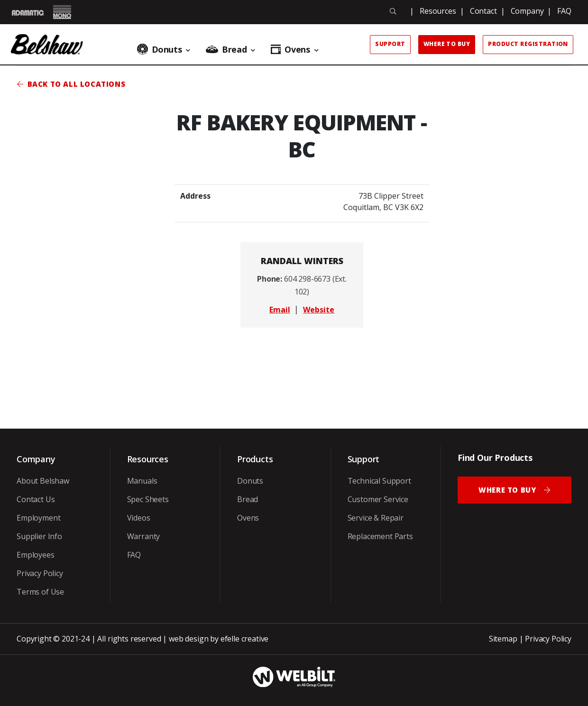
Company (527, 11)
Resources (438, 11)
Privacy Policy (40, 573)
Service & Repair (376, 518)
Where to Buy (447, 44)
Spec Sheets (148, 499)
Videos (139, 518)
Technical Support (379, 481)
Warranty (144, 536)
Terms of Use (40, 592)
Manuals (142, 481)
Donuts (250, 481)
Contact (483, 11)
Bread (248, 499)
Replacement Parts (380, 536)
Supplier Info (39, 536)
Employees (36, 555)
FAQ (564, 11)
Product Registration (528, 44)
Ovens (248, 518)
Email (280, 310)
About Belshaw (43, 481)
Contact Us (36, 499)
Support (390, 44)
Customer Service (378, 499)
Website (319, 310)
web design (188, 639)
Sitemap (503, 639)
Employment (38, 518)
